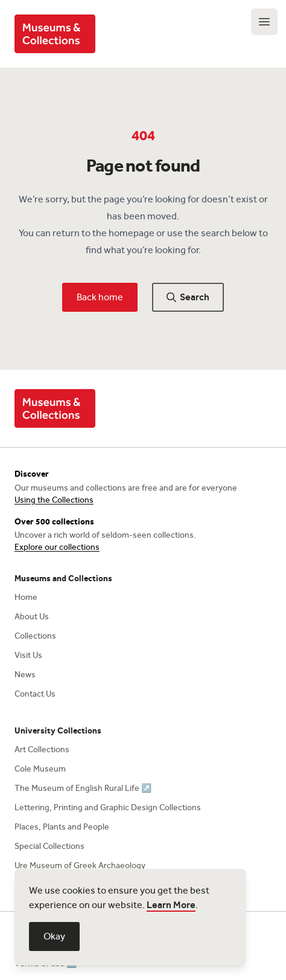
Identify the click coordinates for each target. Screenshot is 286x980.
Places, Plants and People (62, 827)
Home (26, 597)
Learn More (171, 905)
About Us (32, 617)
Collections (35, 636)
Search (188, 297)
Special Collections (49, 846)
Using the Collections (54, 500)
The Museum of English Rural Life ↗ (83, 788)
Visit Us (28, 655)
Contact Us (35, 694)
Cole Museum (40, 769)
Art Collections (42, 750)
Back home (100, 297)
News (25, 675)
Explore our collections (57, 547)
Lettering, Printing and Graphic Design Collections (108, 808)
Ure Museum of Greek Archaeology (80, 866)
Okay (54, 936)
